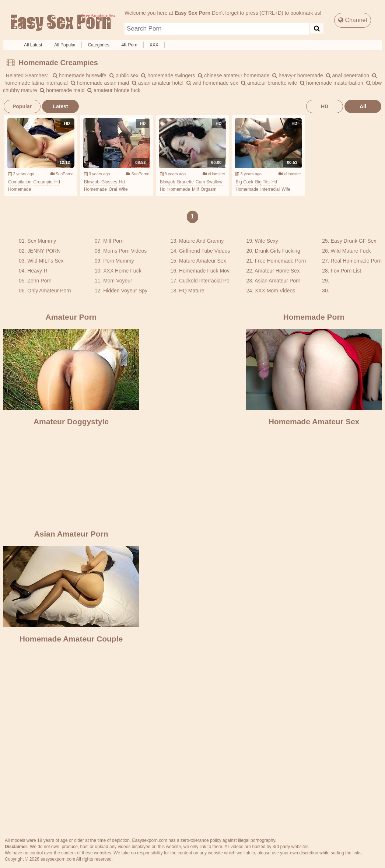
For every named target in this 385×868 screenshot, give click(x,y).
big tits (262, 182)
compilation (20, 182)
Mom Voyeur (118, 281)
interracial (270, 189)
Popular (22, 106)
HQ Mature (192, 291)
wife (123, 189)
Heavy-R (37, 271)
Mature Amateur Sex (203, 261)
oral (113, 189)
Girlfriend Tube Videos (204, 251)
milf (195, 189)
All (363, 106)
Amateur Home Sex (277, 271)
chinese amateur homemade (234, 75)
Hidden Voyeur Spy (125, 291)
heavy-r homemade (298, 75)
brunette (185, 182)
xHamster (214, 174)
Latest (60, 106)
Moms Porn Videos (125, 251)
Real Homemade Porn (356, 261)
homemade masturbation (332, 83)
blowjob (92, 182)
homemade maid (62, 90)
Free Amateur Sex (60, 23)
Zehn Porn (39, 281)
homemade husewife (80, 75)
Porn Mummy (118, 261)
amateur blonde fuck (114, 90)
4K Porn (129, 45)
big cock (244, 182)
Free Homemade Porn (281, 261)
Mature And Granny (201, 241)
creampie (43, 182)
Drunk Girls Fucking (278, 251)
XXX (154, 45)
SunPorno (62, 174)
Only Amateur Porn (49, 291)
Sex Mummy (42, 241)
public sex (124, 75)
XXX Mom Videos (275, 291)
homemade (20, 189)
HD (325, 106)
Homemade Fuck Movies (208, 271)
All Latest (33, 45)
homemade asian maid (100, 83)
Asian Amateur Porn (278, 281)
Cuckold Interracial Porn (206, 281)
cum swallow (209, 182)
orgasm (209, 189)
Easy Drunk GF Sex (354, 241)
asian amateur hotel (158, 83)
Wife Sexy (267, 241)
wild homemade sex (212, 83)
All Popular (65, 45)
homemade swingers (168, 75)
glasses (109, 182)
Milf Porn (113, 241)
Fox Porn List (346, 271)
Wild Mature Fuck (351, 251)
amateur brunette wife (269, 83)
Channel (353, 20)
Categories (98, 45)
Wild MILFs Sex (45, 261)
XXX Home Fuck (122, 271)
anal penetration (348, 75)
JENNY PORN (44, 251)
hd (57, 182)
